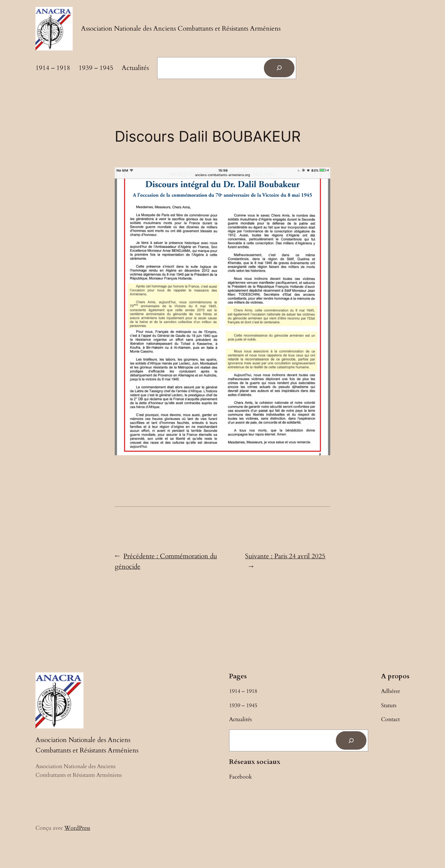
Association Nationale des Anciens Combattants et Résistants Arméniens (181, 29)
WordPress (77, 828)
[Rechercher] (279, 68)
